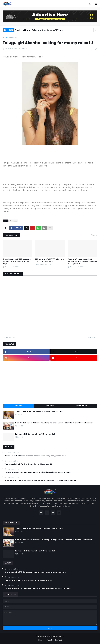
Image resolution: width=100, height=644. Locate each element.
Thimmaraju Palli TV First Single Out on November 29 (50, 260)
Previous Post (10, 337)
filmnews (13, 37)
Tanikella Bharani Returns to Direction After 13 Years (39, 30)
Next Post (92, 337)
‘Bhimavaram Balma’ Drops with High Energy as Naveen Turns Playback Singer (40, 481)
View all (94, 235)
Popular (18, 406)
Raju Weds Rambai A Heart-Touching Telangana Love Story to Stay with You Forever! (54, 423)
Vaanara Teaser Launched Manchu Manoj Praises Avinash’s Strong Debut (82, 262)
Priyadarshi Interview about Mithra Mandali (35, 434)
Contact (58, 640)
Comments (82, 406)
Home (5, 37)
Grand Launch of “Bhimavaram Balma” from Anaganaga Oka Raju (17, 262)
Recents (50, 406)
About (49, 640)
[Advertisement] (50, 382)
